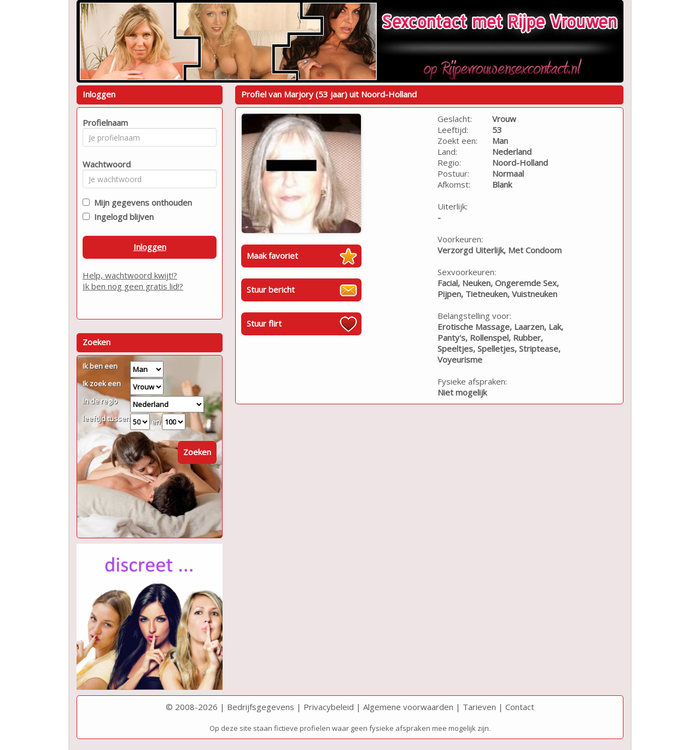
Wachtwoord (104, 164)
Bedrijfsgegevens (261, 707)
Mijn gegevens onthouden (141, 202)
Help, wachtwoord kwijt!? (130, 275)
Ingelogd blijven (122, 217)
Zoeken (197, 452)
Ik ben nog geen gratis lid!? (133, 286)
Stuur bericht (271, 289)
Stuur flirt (264, 323)
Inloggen (150, 247)
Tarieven (479, 707)
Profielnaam (104, 123)
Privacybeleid (329, 707)
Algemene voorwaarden (408, 707)
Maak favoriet (272, 255)
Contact (520, 707)
